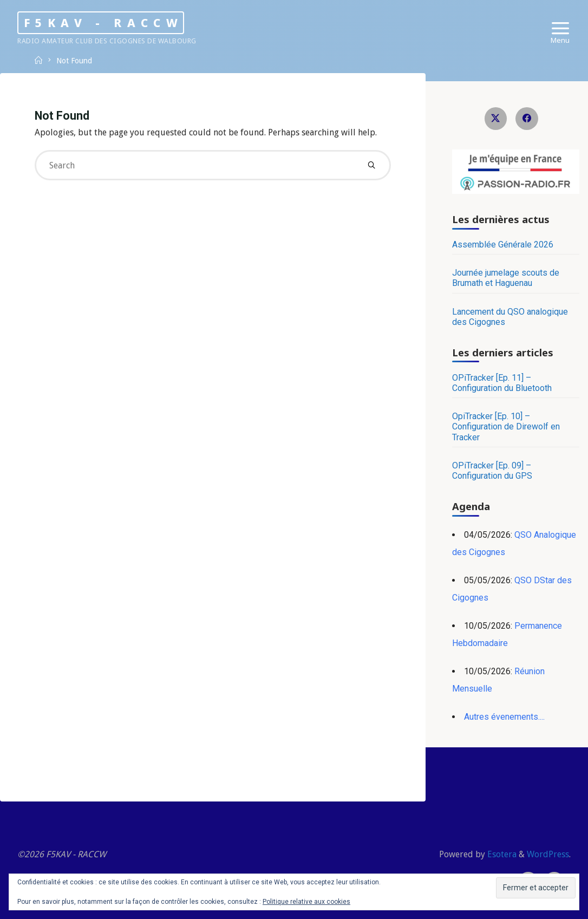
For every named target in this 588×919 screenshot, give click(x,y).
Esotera (501, 854)
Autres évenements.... (504, 717)
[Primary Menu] (560, 28)
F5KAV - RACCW (103, 22)
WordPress (548, 854)
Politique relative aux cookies (306, 902)
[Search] (371, 165)
